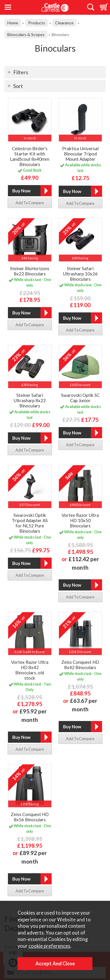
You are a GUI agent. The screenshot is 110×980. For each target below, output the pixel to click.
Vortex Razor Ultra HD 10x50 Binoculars (80, 520)
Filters (21, 72)
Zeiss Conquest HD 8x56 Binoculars (30, 817)
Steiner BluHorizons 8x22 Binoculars (30, 271)
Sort (18, 86)
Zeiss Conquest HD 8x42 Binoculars (80, 665)
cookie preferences (49, 946)
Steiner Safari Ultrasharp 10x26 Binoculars (80, 274)
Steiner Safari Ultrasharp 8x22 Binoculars (30, 400)
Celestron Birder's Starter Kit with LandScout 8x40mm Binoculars (30, 156)
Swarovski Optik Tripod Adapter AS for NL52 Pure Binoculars (30, 523)
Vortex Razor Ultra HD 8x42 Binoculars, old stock (30, 670)
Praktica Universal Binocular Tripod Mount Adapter (80, 154)
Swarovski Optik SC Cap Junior (80, 398)
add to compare (30, 203)
